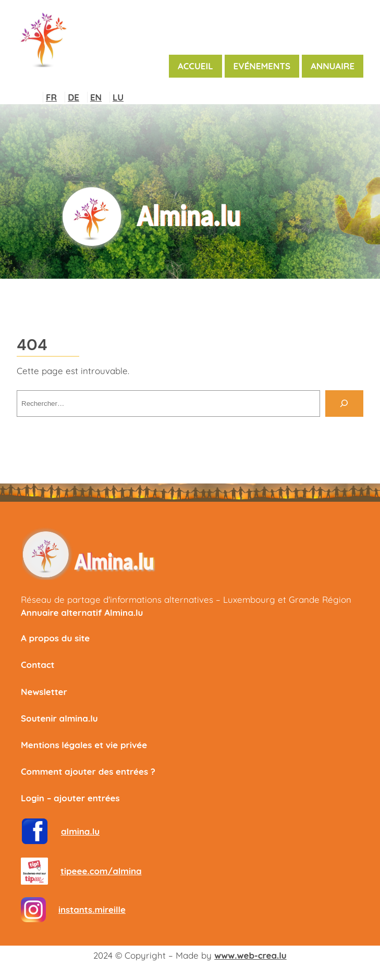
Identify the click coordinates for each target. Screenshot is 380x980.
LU (118, 97)
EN (96, 97)
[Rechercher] (344, 404)
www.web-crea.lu (250, 955)
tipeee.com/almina (101, 871)
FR (51, 97)
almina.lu (80, 831)
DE (73, 97)
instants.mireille (92, 909)
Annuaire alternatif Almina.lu (82, 612)
